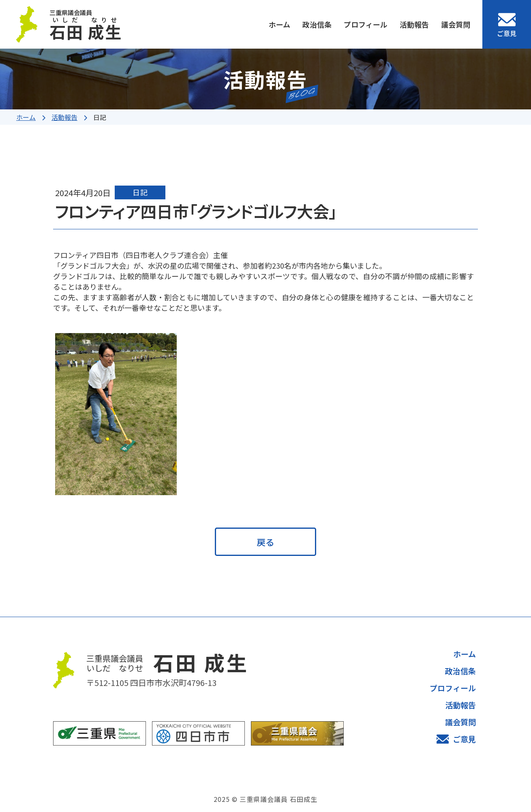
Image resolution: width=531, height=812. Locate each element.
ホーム (279, 24)
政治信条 (317, 24)
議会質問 (456, 24)
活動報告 (414, 24)
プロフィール (366, 24)
